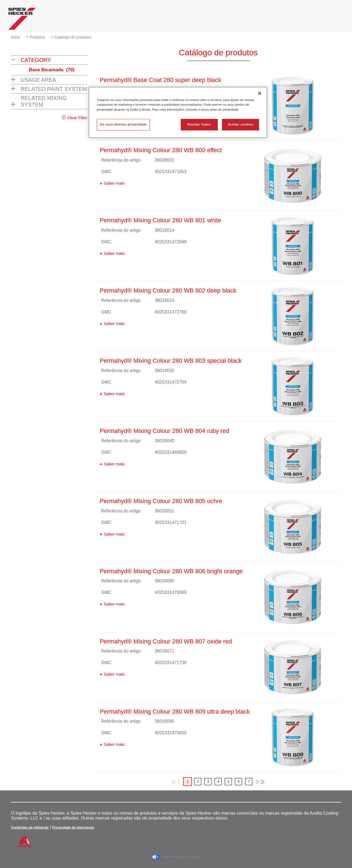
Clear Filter (77, 118)
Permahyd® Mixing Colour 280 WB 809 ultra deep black (175, 712)
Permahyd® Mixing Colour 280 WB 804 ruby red (165, 431)
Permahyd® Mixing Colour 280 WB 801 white (161, 220)
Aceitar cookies (240, 124)
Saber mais (114, 183)
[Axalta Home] (22, 20)
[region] (178, 112)
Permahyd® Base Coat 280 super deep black (161, 80)
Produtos (37, 37)
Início (16, 37)
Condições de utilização (30, 828)
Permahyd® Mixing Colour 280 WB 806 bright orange (171, 571)
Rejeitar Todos (199, 124)
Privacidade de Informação (73, 828)
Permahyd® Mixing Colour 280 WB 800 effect (161, 150)
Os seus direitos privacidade (123, 124)
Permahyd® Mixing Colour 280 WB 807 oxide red (166, 641)
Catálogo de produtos (73, 37)
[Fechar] (260, 93)
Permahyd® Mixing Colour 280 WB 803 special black (171, 361)
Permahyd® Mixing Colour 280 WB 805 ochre (161, 501)
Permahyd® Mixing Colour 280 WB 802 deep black (168, 290)
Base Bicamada (52, 70)
